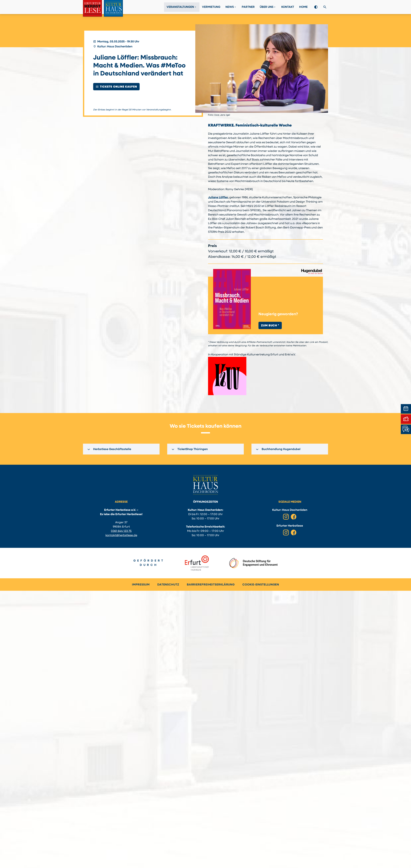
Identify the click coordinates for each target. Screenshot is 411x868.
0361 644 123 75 (121, 531)
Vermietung (211, 7)
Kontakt (288, 7)
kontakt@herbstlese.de (121, 535)
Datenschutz (168, 585)
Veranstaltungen (182, 7)
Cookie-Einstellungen (261, 585)
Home (303, 7)
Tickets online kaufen (116, 87)
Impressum (141, 585)
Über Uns (268, 7)
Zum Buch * (270, 326)
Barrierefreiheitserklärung (211, 585)
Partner (248, 7)
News (231, 7)
